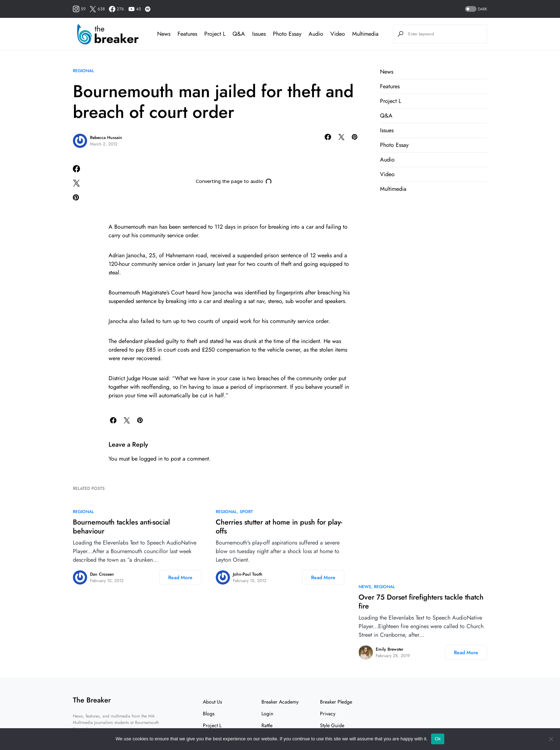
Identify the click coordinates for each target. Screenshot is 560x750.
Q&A (386, 116)
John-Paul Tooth (248, 574)
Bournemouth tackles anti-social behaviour (121, 527)
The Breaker (92, 700)
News (387, 72)
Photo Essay (394, 145)
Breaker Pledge (336, 702)
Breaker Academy (280, 702)
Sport (246, 512)
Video (387, 174)
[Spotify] (148, 9)
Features (390, 86)
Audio (387, 160)
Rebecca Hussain (106, 138)
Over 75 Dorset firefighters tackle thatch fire (421, 602)
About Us (212, 702)
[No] (551, 739)
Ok (438, 739)
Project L (391, 101)
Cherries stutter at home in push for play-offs (279, 527)
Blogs (209, 714)
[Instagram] (79, 9)
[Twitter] (97, 9)
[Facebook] (116, 9)
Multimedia (393, 189)
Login (267, 714)
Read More (180, 577)
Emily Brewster (389, 649)
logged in (151, 459)
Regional (83, 71)
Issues (387, 130)
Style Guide (332, 725)
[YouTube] (135, 9)
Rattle (267, 725)
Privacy (328, 714)
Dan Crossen (102, 574)
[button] (475, 9)
